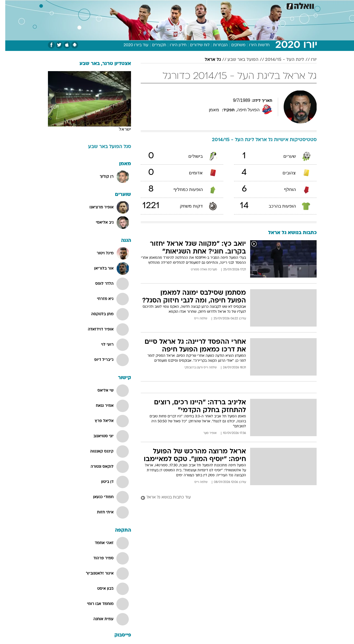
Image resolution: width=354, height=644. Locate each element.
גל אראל (207, 60)
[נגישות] (8, 6)
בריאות (163, 5)
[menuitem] (282, 6)
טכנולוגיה (124, 5)
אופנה (103, 5)
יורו (308, 60)
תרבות (228, 5)
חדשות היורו (254, 45)
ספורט (267, 5)
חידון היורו (173, 45)
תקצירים (154, 45)
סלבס (210, 5)
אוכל (180, 5)
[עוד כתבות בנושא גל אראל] (223, 498)
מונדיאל (247, 5)
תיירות (144, 5)
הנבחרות (215, 45)
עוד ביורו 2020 (131, 45)
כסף (195, 5)
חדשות (286, 5)
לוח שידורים (194, 45)
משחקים (233, 45)
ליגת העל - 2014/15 (279, 60)
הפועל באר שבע (238, 60)
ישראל (120, 129)
